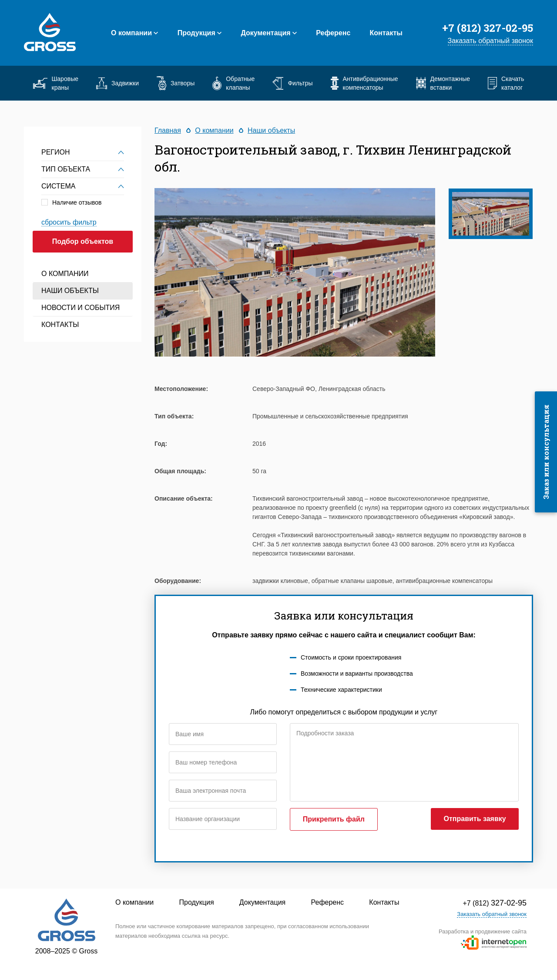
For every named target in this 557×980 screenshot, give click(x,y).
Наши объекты (70, 291)
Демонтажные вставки (443, 83)
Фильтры (292, 83)
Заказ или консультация (546, 452)
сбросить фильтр (69, 222)
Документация (265, 33)
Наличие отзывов (77, 202)
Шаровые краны (56, 83)
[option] (295, 272)
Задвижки (117, 83)
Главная (168, 130)
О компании (131, 33)
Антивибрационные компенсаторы (364, 83)
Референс (333, 33)
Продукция (196, 33)
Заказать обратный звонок (490, 41)
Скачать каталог (506, 83)
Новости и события (81, 308)
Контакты (386, 33)
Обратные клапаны (233, 83)
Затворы (176, 83)
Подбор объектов (83, 241)
